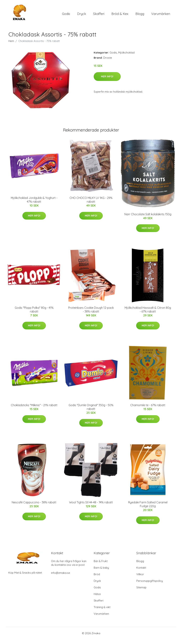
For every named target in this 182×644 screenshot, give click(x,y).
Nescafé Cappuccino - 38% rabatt (34, 507)
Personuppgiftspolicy (150, 585)
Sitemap (141, 592)
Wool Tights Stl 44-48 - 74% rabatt (91, 507)
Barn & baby (101, 572)
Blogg (140, 16)
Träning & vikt (102, 612)
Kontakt (141, 572)
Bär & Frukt (101, 566)
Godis (66, 16)
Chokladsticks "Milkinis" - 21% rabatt (34, 410)
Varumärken (161, 16)
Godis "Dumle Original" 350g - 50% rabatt (91, 411)
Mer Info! (107, 81)
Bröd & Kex (120, 16)
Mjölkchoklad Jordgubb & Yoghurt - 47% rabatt (34, 204)
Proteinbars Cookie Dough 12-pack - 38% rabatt (91, 314)
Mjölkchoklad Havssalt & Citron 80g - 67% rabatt (148, 314)
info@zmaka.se (61, 577)
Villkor (140, 579)
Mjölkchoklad (126, 57)
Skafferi (99, 16)
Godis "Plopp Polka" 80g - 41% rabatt (34, 314)
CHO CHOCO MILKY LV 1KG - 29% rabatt (91, 204)
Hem (11, 46)
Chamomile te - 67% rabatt (148, 410)
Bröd (97, 579)
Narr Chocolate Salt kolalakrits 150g (148, 219)
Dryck (82, 16)
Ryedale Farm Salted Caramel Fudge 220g (148, 509)
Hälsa (97, 599)
